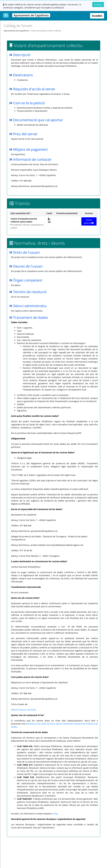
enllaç (55, 814)
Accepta (98, 4)
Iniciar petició (89, 221)
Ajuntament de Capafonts (16, 31)
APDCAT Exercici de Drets (24, 710)
